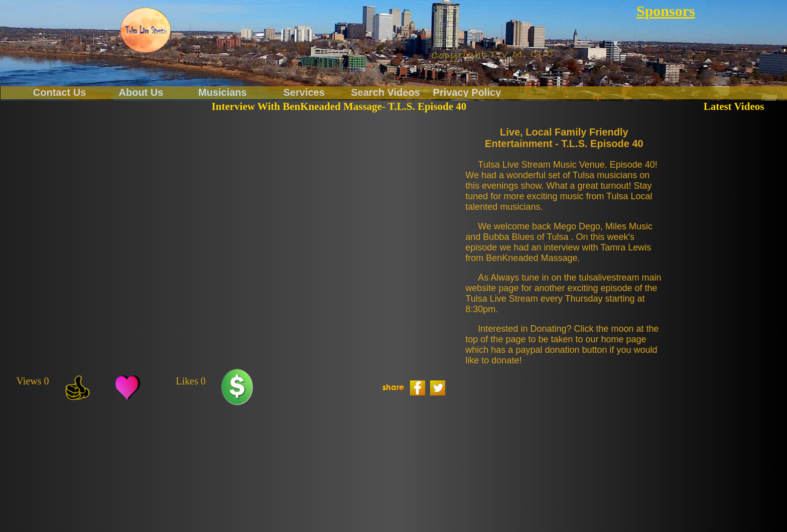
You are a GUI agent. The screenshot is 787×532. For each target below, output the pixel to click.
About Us (141, 92)
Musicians (223, 92)
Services (304, 92)
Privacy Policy (467, 92)
